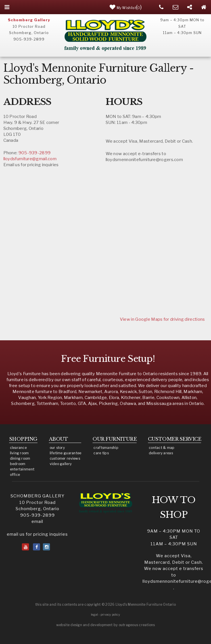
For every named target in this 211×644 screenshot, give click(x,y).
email (37, 521)
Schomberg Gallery (29, 20)
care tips (101, 453)
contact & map (162, 448)
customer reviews (65, 458)
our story (57, 448)
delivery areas (161, 453)
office (15, 475)
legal (94, 615)
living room (19, 453)
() (126, 7)
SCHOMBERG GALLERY (37, 496)
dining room (20, 458)
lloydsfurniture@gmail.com (30, 159)
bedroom (18, 464)
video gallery (61, 464)
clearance (18, 448)
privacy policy (110, 615)
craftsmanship (106, 448)
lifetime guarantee (66, 453)
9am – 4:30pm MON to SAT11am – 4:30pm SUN (174, 538)
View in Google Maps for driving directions (162, 319)
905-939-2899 (35, 153)
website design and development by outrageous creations (106, 625)
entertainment (22, 469)
